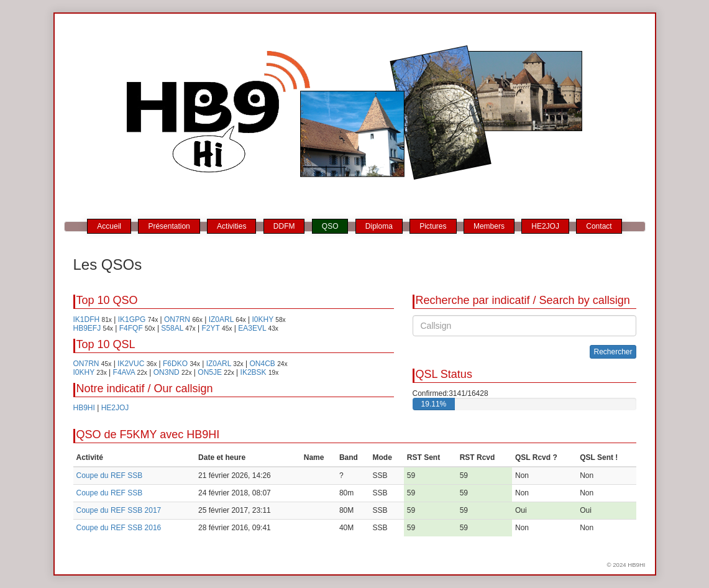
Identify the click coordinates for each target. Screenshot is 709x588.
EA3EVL (252, 328)
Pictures (433, 226)
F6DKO (175, 364)
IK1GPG (132, 319)
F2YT (211, 328)
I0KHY (262, 319)
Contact (599, 226)
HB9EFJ (87, 328)
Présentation (169, 226)
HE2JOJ (545, 226)
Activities (231, 226)
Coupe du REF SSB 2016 (119, 528)
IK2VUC (131, 364)
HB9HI (84, 408)
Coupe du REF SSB (110, 475)
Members (489, 226)
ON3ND (167, 372)
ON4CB (262, 364)
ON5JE (210, 372)
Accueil (109, 226)
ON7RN (177, 319)
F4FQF (131, 328)
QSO (330, 226)
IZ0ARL (221, 319)
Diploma (379, 226)
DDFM (284, 226)
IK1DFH (87, 319)
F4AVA (124, 372)
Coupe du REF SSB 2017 (119, 510)
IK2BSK (254, 372)
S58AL (172, 328)
